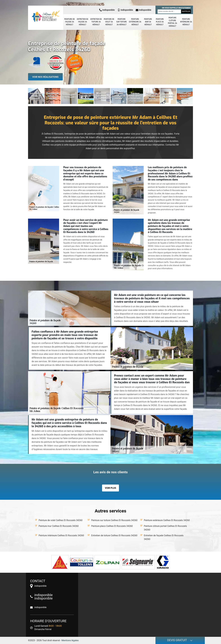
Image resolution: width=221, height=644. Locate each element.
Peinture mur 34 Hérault (148, 22)
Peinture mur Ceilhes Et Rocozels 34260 (59, 526)
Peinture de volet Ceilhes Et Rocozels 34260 (61, 520)
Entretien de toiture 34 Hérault (96, 22)
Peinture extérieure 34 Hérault (135, 22)
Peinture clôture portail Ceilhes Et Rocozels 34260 (165, 528)
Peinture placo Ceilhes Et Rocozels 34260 (112, 526)
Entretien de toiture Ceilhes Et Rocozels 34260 (114, 535)
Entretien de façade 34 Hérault (83, 22)
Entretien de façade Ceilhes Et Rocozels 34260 (164, 537)
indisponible (107, 10)
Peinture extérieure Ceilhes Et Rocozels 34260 (167, 520)
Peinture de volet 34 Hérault (109, 22)
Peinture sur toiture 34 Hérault (122, 22)
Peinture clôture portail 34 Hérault (172, 22)
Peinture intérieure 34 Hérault (186, 22)
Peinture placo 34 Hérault (160, 22)
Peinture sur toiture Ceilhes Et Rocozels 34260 (114, 520)
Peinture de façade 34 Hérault (69, 22)
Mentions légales (70, 640)
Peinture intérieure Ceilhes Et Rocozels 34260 (61, 535)
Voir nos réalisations (45, 77)
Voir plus (110, 488)
